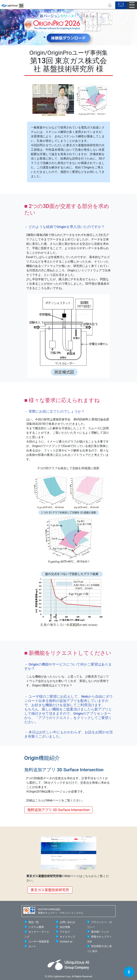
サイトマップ (67, 937)
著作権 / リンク (100, 932)
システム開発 (36, 927)
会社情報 (65, 927)
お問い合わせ (67, 922)
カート (32, 946)
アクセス (65, 932)
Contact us (66, 942)
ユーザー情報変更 (39, 942)
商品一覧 (34, 922)
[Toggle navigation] (132, 5)
